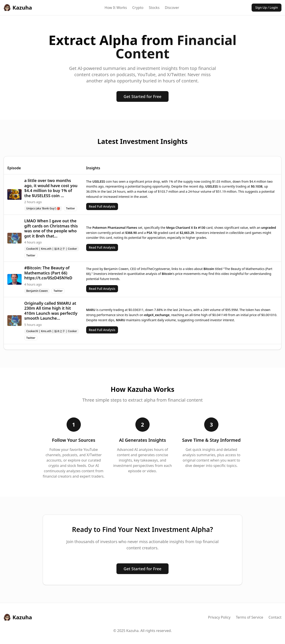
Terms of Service (249, 617)
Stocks (154, 8)
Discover (172, 8)
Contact (275, 617)
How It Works (116, 8)
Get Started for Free (142, 96)
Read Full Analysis (102, 206)
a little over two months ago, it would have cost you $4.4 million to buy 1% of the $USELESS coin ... (51, 188)
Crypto (138, 8)
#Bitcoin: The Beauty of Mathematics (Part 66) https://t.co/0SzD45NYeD (48, 273)
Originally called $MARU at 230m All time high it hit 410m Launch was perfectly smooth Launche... (51, 311)
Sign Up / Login (267, 7)
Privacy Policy (219, 617)
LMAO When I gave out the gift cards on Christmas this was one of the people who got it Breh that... (51, 228)
